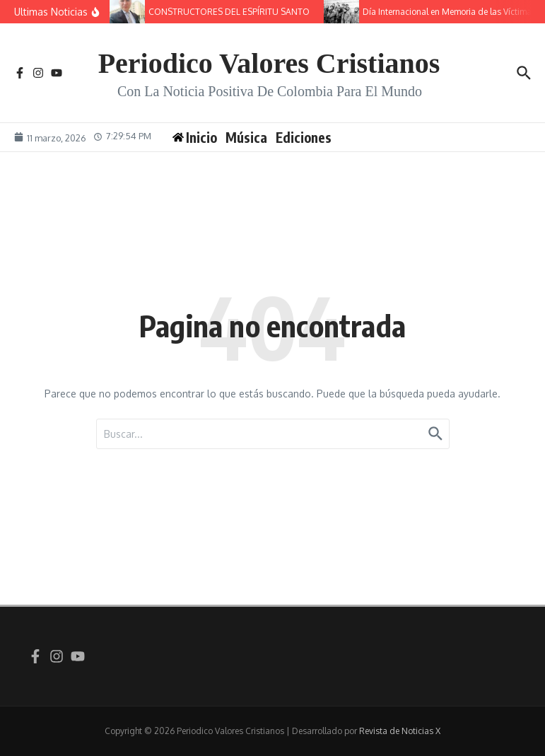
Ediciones (304, 137)
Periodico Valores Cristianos (269, 63)
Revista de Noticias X (400, 731)
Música (246, 137)
